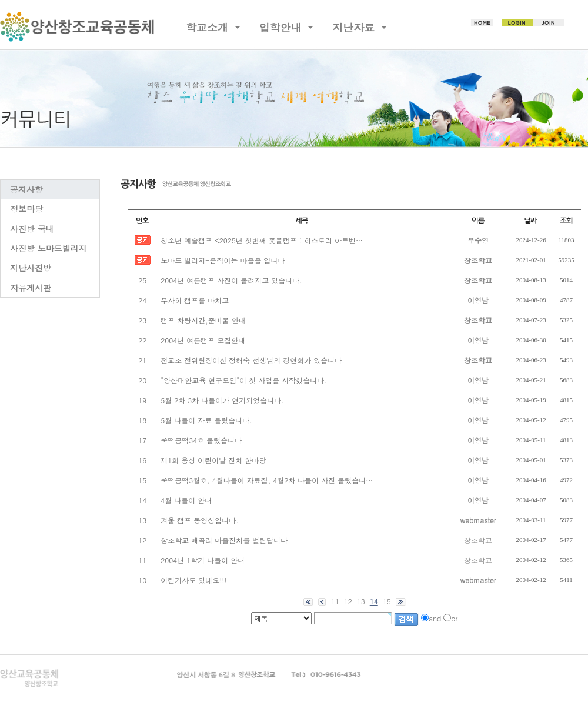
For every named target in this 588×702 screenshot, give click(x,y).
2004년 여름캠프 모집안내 (203, 340)
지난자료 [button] (355, 27)
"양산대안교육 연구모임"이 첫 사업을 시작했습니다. (244, 380)
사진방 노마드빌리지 (49, 248)
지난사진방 (31, 268)
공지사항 (26, 189)
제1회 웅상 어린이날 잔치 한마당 (213, 460)
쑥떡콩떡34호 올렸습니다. (203, 440)
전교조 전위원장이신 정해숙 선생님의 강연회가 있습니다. (253, 360)
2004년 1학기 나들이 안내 (203, 560)
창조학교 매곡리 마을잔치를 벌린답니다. (225, 540)
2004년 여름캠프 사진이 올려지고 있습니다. (231, 280)
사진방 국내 (32, 229)
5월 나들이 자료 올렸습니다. (206, 420)
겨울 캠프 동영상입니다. (200, 520)
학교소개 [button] (209, 27)
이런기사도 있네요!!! (193, 580)
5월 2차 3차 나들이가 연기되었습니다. (222, 400)
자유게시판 (31, 288)
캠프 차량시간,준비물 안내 (203, 320)
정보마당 (26, 209)
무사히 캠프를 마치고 (195, 300)
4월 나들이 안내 (186, 500)
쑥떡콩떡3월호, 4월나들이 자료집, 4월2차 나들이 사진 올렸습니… (267, 480)
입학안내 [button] (282, 27)
